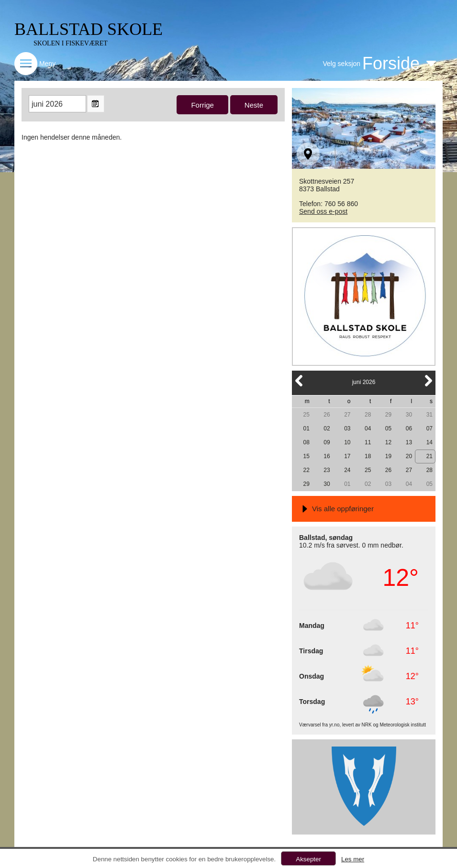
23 (327, 470)
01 (306, 429)
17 (347, 456)
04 (368, 429)
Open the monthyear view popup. (96, 104)
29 (388, 415)
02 (327, 429)
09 (327, 442)
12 (388, 442)
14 (429, 442)
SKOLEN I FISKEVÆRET (71, 43)
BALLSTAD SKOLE (89, 29)
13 (409, 442)
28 (368, 415)
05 (388, 429)
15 (306, 456)
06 (409, 429)
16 (327, 456)
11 (368, 442)
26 (327, 415)
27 (347, 415)
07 (429, 429)
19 (388, 456)
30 (409, 415)
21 (429, 456)
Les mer (353, 859)
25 (306, 415)
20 (409, 456)
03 (347, 429)
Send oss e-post (323, 211)
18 (368, 456)
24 (347, 470)
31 (429, 415)
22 (306, 470)
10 (347, 442)
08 (306, 442)
